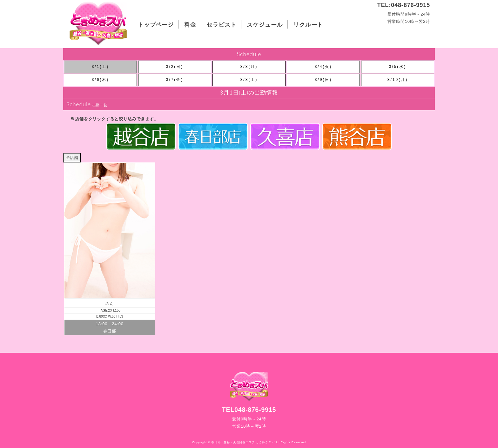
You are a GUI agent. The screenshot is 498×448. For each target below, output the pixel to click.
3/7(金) (175, 80)
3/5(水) (398, 67)
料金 (190, 24)
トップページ (156, 24)
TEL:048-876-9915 (404, 5)
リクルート (308, 24)
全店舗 (72, 158)
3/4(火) (323, 67)
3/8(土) (249, 80)
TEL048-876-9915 (249, 410)
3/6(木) (101, 80)
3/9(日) (323, 80)
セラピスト (221, 24)
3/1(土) (101, 67)
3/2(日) (175, 67)
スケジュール (265, 24)
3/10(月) (398, 80)
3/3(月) (249, 67)
